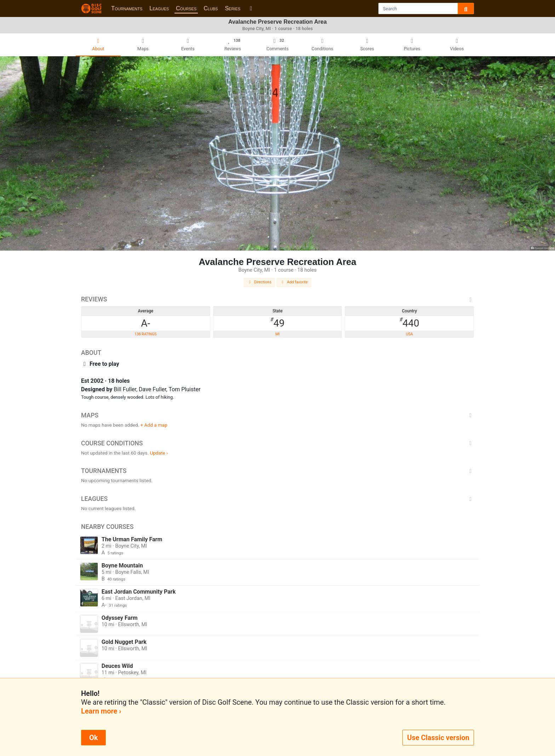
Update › (159, 453)
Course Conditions (277, 443)
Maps (277, 415)
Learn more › (101, 711)
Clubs (211, 8)
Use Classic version (438, 738)
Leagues (159, 8)
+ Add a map (154, 425)
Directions (259, 282)
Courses (186, 8)
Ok (93, 738)
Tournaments (127, 8)
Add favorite (294, 282)
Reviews (277, 299)
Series (233, 8)
